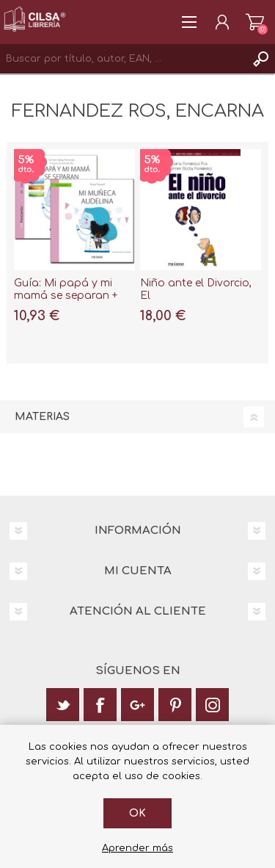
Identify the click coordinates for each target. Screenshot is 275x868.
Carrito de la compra (255, 22)
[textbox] (123, 59)
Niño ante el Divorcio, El (196, 289)
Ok (137, 813)
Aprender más (137, 848)
